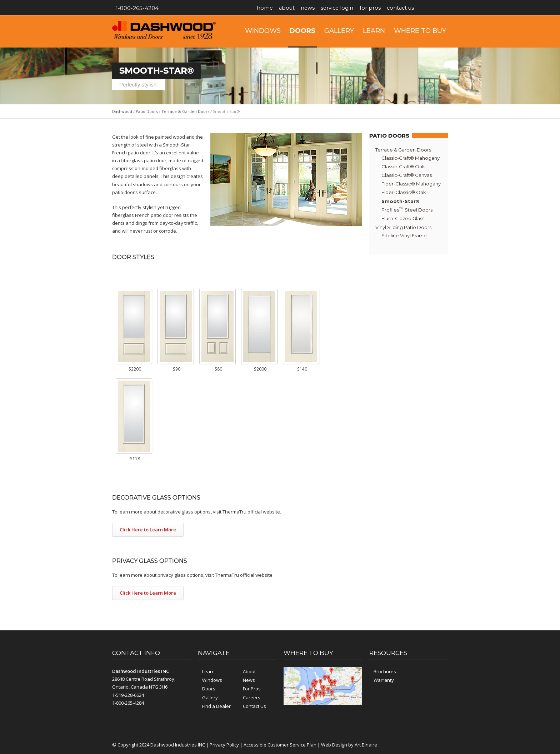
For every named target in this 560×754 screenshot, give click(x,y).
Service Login (342, 8)
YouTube (441, 8)
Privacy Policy (224, 745)
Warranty (384, 680)
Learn (374, 31)
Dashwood (122, 111)
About (289, 8)
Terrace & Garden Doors (185, 111)
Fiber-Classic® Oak (404, 192)
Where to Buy (420, 31)
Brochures (385, 671)
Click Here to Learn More (148, 530)
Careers (252, 698)
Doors (302, 31)
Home (265, 8)
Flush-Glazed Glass (403, 218)
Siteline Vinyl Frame (404, 235)
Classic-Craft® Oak (403, 167)
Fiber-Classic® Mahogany (411, 184)
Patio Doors (147, 111)
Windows (263, 31)
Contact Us (409, 8)
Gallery (339, 31)
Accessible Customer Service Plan (280, 745)
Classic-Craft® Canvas (407, 175)
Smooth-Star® (401, 201)
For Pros (377, 8)
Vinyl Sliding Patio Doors (403, 227)
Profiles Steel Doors (407, 209)
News (311, 8)
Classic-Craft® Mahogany (411, 158)
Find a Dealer (216, 706)
